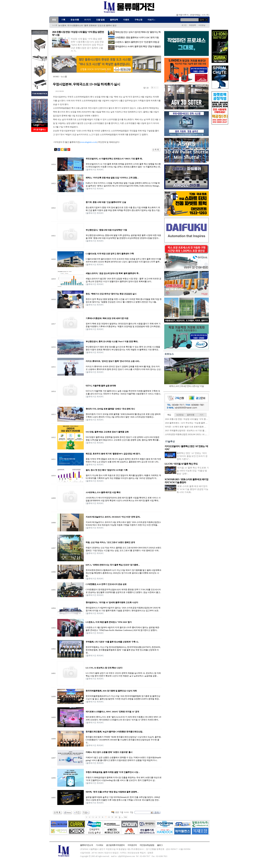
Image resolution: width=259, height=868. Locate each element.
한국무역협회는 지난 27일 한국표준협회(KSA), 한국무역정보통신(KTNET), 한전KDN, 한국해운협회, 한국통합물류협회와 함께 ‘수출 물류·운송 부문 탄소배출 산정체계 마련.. (123, 650)
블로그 (160, 845)
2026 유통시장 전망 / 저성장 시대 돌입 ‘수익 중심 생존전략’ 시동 (193, 419)
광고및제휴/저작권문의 (115, 845)
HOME (56, 77)
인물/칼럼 (100, 20)
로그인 (184, 25)
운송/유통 (75, 20)
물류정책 (114, 20)
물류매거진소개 (86, 845)
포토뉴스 (169, 354)
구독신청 (138, 20)
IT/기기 (88, 20)
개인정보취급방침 (147, 845)
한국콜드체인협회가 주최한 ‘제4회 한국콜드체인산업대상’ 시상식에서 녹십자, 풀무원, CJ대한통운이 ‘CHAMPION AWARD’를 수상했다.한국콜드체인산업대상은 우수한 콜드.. (123, 740)
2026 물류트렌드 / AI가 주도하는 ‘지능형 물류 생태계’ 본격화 (192, 423)
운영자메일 (195, 15)
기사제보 (99, 845)
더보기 (152, 20)
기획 (63, 20)
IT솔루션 (170, 442)
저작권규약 (132, 845)
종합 (54, 20)
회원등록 (192, 25)
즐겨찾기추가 (182, 15)
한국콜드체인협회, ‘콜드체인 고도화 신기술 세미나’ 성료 (83, 25)
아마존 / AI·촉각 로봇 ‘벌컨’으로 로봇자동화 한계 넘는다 (190, 427)
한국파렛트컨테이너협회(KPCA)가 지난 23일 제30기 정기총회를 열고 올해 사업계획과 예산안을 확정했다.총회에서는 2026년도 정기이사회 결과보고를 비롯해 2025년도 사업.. (123, 573)
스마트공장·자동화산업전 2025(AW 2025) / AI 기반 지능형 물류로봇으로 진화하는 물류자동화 (206, 434)
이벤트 (126, 20)
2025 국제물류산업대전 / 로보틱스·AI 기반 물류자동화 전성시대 (193, 431)
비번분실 (202, 25)
